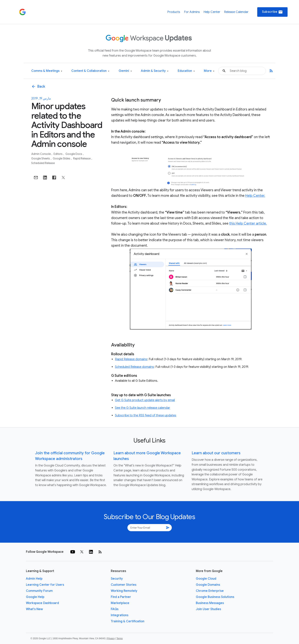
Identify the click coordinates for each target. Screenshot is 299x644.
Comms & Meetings (47, 71)
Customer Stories (124, 585)
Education (186, 71)
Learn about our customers (216, 453)
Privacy (111, 638)
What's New (34, 609)
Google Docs (74, 154)
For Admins (192, 12)
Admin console (41, 154)
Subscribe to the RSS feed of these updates (146, 415)
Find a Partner (121, 597)
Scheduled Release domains (134, 367)
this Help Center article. (248, 223)
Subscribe (272, 12)
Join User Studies (208, 609)
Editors (58, 154)
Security (117, 579)
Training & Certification (128, 621)
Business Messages (210, 603)
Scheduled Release (43, 163)
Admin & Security (155, 71)
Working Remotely (124, 591)
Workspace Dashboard (42, 603)
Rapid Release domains (131, 359)
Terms (119, 638)
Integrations (120, 615)
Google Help (35, 597)
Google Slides (62, 158)
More (209, 71)
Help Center (212, 12)
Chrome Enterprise (210, 591)
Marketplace (120, 603)
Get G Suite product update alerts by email (145, 400)
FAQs (115, 609)
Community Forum (39, 591)
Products (174, 12)
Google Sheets (41, 158)
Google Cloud (206, 579)
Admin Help (34, 579)
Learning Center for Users (45, 585)
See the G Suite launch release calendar (143, 408)
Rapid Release (82, 158)
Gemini (125, 71)
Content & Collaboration (90, 71)
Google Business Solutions (215, 597)
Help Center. (255, 196)
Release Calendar (236, 12)
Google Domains (208, 585)
